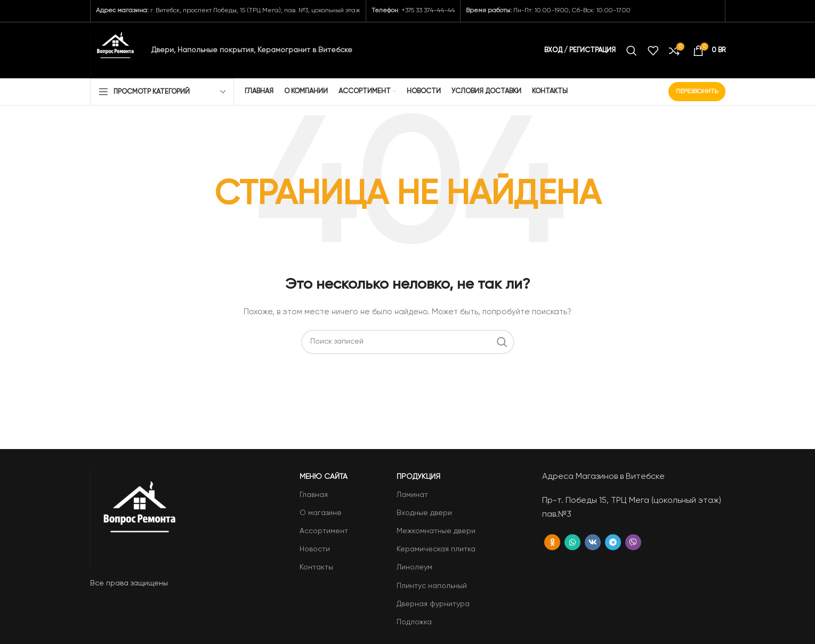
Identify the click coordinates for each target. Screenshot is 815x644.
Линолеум (414, 567)
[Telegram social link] (613, 542)
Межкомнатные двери (436, 531)
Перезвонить (697, 92)
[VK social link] (593, 542)
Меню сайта (324, 477)
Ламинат (412, 495)
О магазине (321, 513)
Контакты (316, 567)
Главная (314, 495)
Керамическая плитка (436, 549)
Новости (315, 549)
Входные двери (424, 513)
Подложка (414, 622)
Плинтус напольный (432, 586)
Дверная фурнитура (433, 604)
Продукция (418, 477)
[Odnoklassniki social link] (552, 542)
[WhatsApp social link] (572, 542)
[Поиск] (632, 51)
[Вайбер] (633, 542)
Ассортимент (324, 531)
